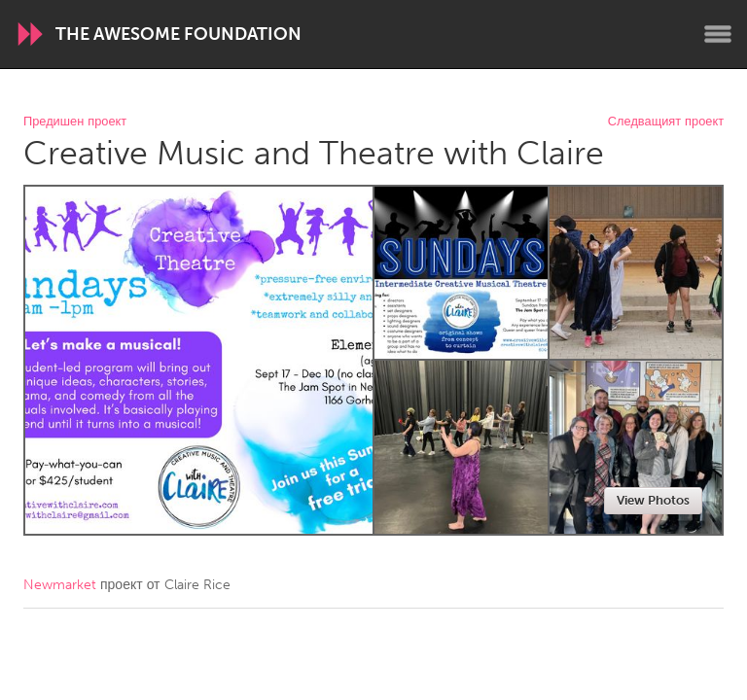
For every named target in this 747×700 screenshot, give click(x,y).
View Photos (653, 500)
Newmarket (60, 585)
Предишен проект (75, 122)
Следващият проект (666, 122)
